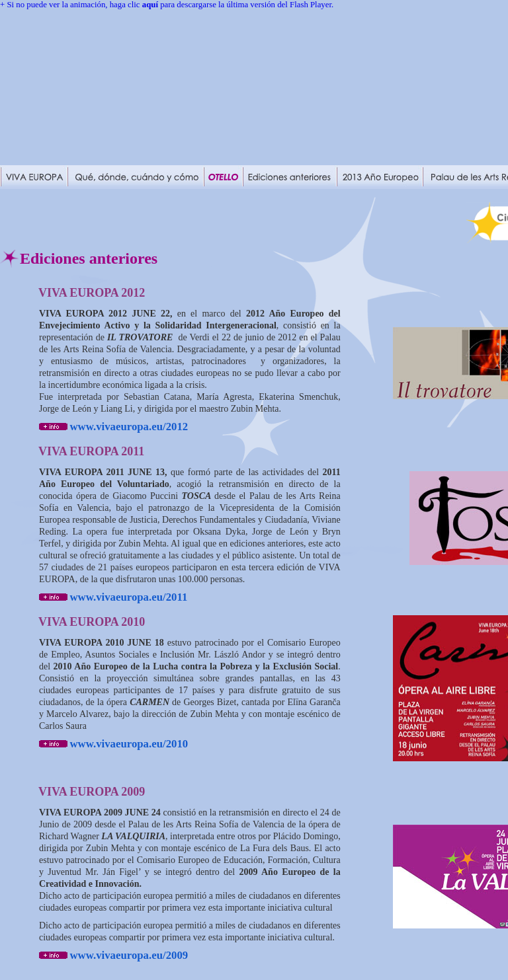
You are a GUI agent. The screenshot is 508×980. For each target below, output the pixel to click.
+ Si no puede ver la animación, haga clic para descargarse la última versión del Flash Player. (167, 5)
